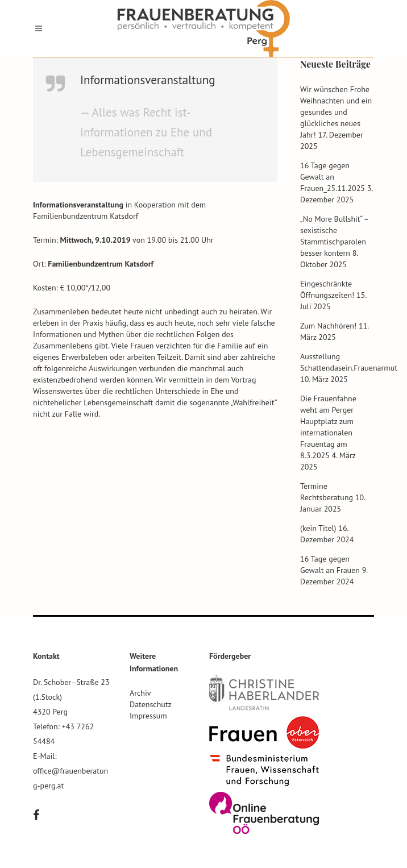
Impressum (148, 716)
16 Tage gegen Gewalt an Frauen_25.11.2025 (333, 177)
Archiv (140, 693)
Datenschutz (151, 704)
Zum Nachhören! (328, 326)
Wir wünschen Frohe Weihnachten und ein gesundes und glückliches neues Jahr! (336, 112)
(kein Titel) (318, 528)
